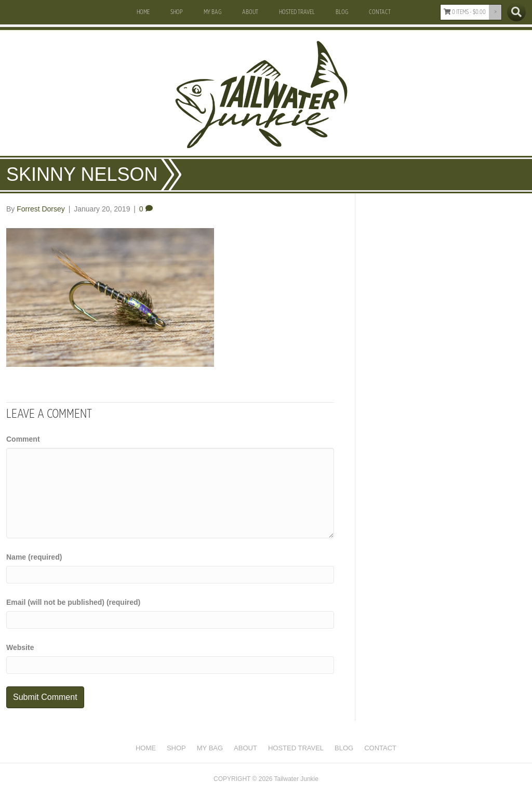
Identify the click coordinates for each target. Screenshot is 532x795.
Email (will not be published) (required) (73, 602)
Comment (23, 439)
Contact (380, 12)
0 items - (465, 12)
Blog (342, 12)
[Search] (516, 12)
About (250, 12)
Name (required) (34, 557)
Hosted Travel (297, 12)
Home (143, 12)
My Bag (212, 12)
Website (20, 647)
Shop (177, 12)
